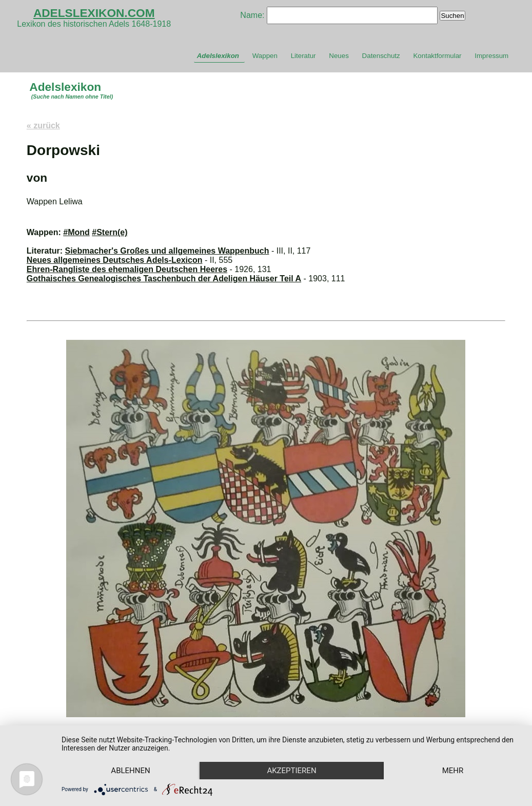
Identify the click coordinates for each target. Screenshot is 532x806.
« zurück (43, 126)
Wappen (265, 56)
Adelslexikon (218, 56)
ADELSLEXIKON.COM (94, 13)
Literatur (303, 56)
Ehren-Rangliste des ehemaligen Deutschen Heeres (127, 269)
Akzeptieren (291, 771)
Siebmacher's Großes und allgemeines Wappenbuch (167, 251)
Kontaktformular (437, 56)
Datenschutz (381, 56)
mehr (453, 771)
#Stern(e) (110, 232)
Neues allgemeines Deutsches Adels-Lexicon (115, 260)
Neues (339, 56)
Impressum (491, 56)
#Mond (76, 232)
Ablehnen (130, 771)
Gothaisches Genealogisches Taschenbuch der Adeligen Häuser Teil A (164, 279)
